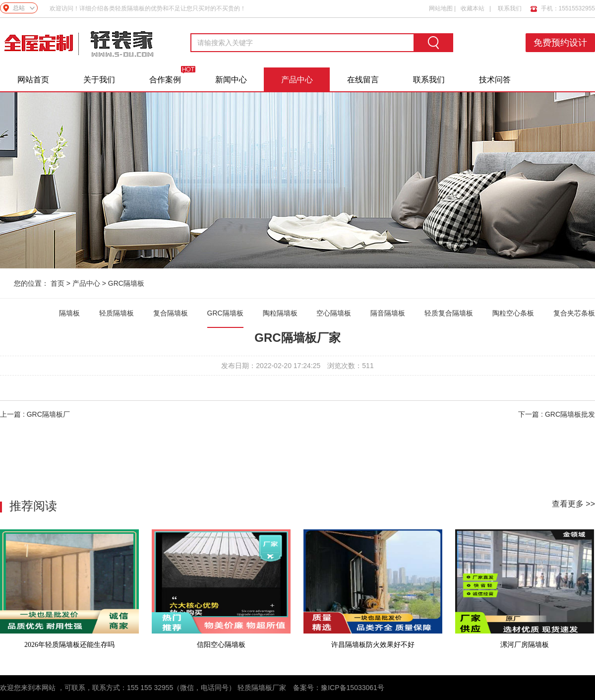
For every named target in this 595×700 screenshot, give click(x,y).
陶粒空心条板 (513, 313)
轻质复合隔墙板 (449, 313)
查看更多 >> (573, 504)
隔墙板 (69, 313)
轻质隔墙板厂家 (262, 688)
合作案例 (165, 80)
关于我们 (99, 80)
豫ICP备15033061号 (353, 688)
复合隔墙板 (171, 313)
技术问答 (495, 80)
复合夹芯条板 (574, 313)
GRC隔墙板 (126, 283)
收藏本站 (473, 8)
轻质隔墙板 (117, 313)
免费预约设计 (560, 43)
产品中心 (297, 80)
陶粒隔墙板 (280, 313)
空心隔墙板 (334, 313)
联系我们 (510, 8)
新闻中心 (231, 80)
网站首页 (33, 80)
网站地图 (441, 8)
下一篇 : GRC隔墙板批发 (557, 414)
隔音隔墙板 (388, 313)
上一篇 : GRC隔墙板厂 (35, 414)
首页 (58, 283)
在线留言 (363, 80)
